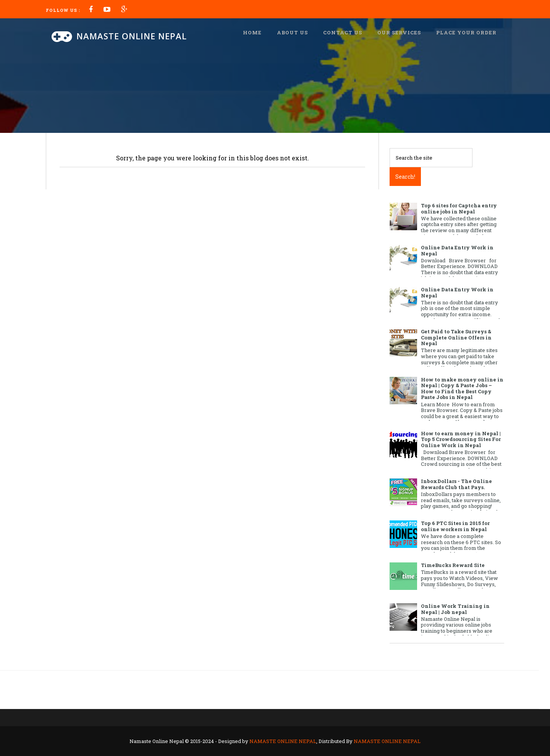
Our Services (399, 32)
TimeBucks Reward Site (453, 565)
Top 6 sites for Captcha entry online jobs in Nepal (459, 208)
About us (292, 32)
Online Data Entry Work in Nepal (457, 250)
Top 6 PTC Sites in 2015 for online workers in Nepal (455, 526)
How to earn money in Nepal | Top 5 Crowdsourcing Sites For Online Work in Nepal (461, 439)
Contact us (343, 32)
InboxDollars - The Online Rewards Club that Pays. (456, 484)
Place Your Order (466, 32)
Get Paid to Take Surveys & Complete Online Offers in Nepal (456, 337)
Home (252, 32)
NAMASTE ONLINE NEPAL (283, 741)
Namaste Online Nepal (132, 36)
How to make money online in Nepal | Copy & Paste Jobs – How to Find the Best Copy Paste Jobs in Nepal (462, 388)
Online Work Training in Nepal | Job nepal (455, 609)
